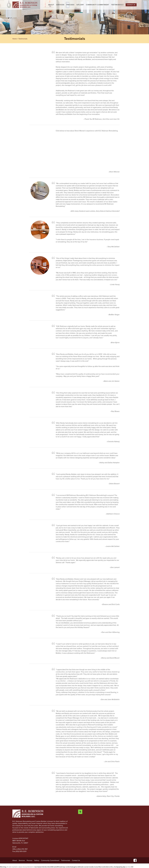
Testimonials (117, 5)
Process (70, 5)
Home (15, 39)
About (51, 5)
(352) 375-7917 (22, 849)
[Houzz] (80, 812)
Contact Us (131, 5)
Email (15, 847)
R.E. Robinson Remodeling (25, 5)
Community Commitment (98, 5)
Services (60, 5)
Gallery (80, 5)
